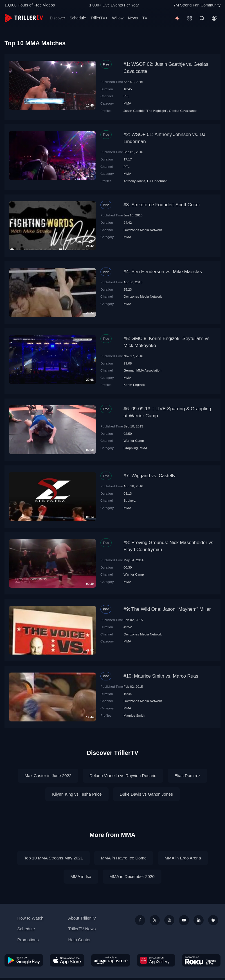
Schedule (78, 18)
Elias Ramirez (187, 776)
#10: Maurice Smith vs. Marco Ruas (161, 676)
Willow (118, 18)
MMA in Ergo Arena (183, 858)
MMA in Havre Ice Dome (124, 858)
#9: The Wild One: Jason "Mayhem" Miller (167, 609)
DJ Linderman (157, 181)
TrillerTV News (82, 929)
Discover (57, 18)
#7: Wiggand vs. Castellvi (150, 476)
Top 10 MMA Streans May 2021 (53, 858)
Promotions (28, 940)
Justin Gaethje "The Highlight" (145, 111)
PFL (126, 96)
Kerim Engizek (134, 385)
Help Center (79, 940)
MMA (127, 103)
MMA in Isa (81, 876)
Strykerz (130, 500)
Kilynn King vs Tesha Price (77, 794)
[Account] (214, 18)
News (133, 18)
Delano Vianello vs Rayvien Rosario (123, 776)
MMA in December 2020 (132, 876)
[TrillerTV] (24, 18)
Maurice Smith (134, 715)
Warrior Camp (134, 441)
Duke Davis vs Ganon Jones (146, 794)
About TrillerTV (82, 918)
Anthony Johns (134, 181)
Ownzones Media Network (143, 230)
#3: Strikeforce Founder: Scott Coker (162, 205)
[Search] (202, 18)
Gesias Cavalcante (183, 111)
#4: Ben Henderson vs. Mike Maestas (163, 272)
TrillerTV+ (99, 18)
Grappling (131, 448)
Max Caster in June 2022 (48, 776)
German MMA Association (142, 370)
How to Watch (31, 918)
